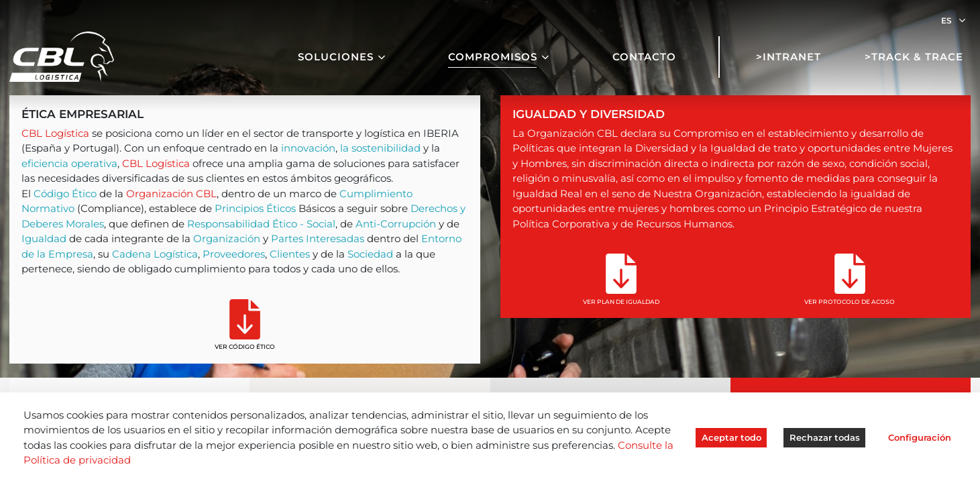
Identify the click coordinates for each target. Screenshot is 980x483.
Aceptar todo (731, 437)
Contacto (644, 57)
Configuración (920, 437)
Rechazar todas (825, 437)
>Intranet (788, 57)
